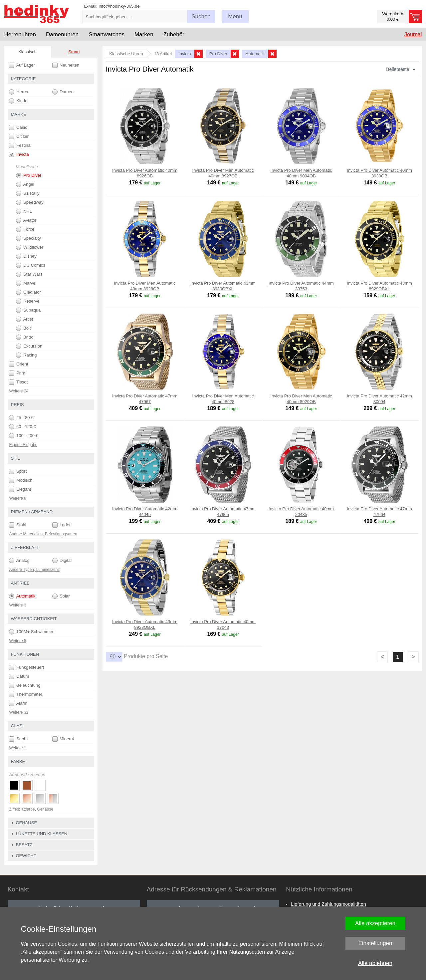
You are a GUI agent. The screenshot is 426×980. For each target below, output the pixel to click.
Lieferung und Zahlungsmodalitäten (328, 904)
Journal (413, 34)
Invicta (19, 154)
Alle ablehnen (375, 963)
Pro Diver (29, 175)
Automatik (22, 596)
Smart (74, 52)
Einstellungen (375, 943)
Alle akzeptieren (375, 923)
